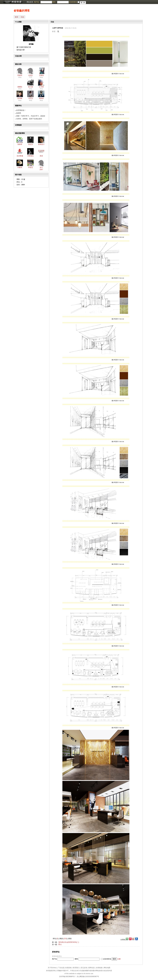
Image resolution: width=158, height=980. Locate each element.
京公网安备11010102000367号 (88, 977)
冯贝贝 (31, 98)
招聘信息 (91, 968)
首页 (16, 17)
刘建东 (20, 167)
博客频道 (13, 2)
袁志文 (31, 144)
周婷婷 (41, 98)
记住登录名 (107, 959)
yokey (31, 75)
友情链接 (99, 968)
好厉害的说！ (21, 110)
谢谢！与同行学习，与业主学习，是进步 (31, 116)
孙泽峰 (20, 98)
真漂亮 (19, 113)
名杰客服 (20, 156)
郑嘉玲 (20, 75)
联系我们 (76, 968)
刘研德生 (31, 156)
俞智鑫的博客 (22, 11)
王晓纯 (41, 75)
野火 (60, 944)
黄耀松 (20, 87)
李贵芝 (31, 167)
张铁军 (20, 144)
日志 (22, 17)
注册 (119, 959)
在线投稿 (68, 968)
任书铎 (41, 87)
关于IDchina (52, 968)
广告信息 (61, 968)
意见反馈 (84, 968)
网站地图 (107, 968)
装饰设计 (41, 144)
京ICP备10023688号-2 (67, 977)
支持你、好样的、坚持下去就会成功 (29, 119)
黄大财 (31, 87)
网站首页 (30, 2)
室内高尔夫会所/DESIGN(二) (69, 942)
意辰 (41, 156)
